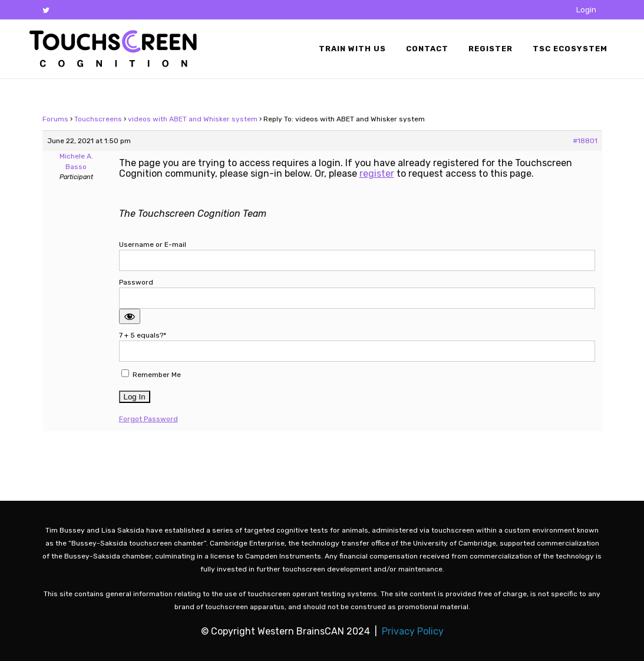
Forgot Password (148, 419)
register (377, 173)
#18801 (585, 141)
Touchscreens (98, 119)
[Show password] (130, 316)
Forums (55, 119)
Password (136, 282)
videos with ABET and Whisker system (193, 119)
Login (586, 10)
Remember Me (151, 374)
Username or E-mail (153, 244)
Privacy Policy (413, 631)
